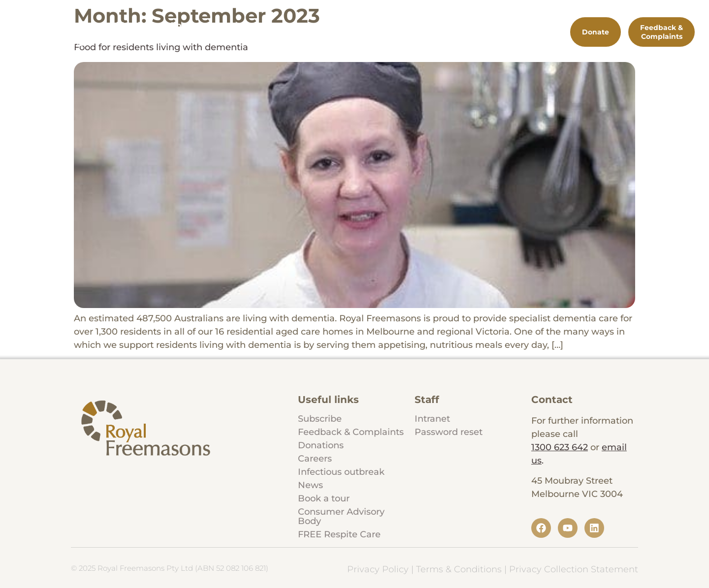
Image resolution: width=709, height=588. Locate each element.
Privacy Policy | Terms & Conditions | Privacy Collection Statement (493, 569)
